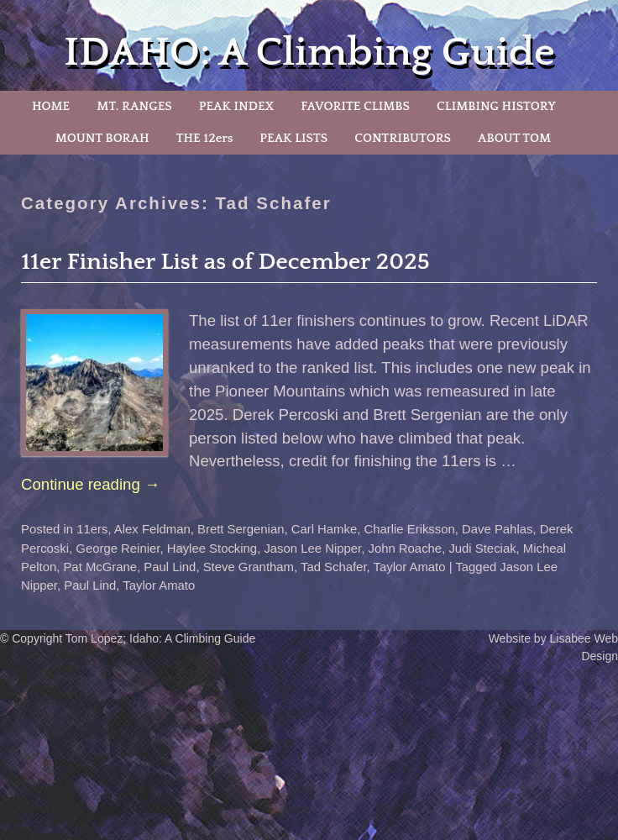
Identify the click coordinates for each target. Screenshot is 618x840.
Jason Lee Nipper (312, 549)
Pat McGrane (100, 567)
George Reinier (118, 549)
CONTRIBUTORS (403, 138)
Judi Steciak (482, 549)
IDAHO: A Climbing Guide (309, 52)
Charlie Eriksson (410, 529)
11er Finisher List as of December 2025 (225, 262)
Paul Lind (170, 567)
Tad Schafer (334, 567)
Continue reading (91, 484)
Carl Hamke (325, 529)
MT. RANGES (134, 106)
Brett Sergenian (241, 529)
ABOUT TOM (514, 138)
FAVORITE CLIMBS (355, 106)
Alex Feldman (152, 529)
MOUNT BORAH (102, 138)
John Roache (405, 549)
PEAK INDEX (237, 106)
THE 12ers (205, 138)
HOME (51, 106)
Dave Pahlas (497, 529)
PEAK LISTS (293, 138)
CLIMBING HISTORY (496, 106)
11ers (92, 529)
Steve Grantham (249, 567)
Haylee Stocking (212, 549)
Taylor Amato (410, 567)
